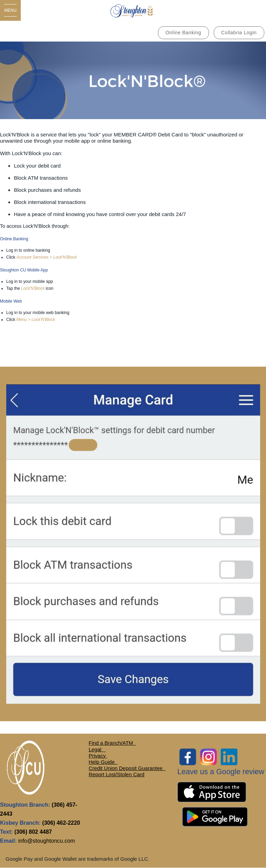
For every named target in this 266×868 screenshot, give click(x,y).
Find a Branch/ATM (111, 743)
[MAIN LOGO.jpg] (133, 10)
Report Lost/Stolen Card (117, 774)
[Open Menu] (10, 10)
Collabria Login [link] (239, 33)
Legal (96, 749)
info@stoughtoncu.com (46, 841)
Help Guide (102, 762)
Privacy (98, 756)
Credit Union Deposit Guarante (124, 768)
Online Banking (183, 33)
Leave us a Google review (221, 772)
